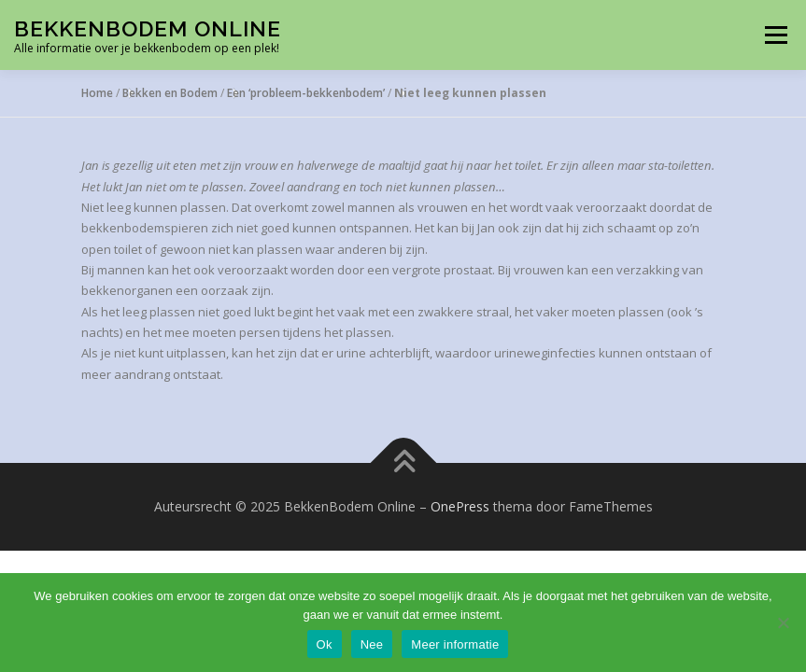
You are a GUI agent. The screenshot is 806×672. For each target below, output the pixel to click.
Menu (776, 35)
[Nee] (783, 623)
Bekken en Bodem (170, 93)
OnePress (460, 506)
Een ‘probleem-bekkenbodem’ (306, 93)
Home (97, 93)
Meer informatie (455, 644)
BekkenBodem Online (148, 28)
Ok (325, 644)
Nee (372, 644)
